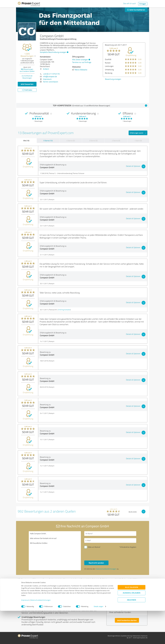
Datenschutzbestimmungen (41, 633)
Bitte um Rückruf (94, 547)
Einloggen (143, 4)
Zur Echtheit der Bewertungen (27, 77)
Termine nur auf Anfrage (82, 62)
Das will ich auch (130, 3)
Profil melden (41, 581)
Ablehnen (132, 633)
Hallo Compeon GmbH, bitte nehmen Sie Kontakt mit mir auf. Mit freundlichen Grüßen (55, 551)
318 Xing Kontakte (64, 310)
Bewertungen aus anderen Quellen (27, 70)
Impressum (25, 633)
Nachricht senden (96, 563)
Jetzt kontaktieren (136, 10)
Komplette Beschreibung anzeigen (54, 52)
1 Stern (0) (138, 141)
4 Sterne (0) (71, 141)
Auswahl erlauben (132, 626)
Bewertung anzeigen (133, 79)
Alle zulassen (132, 621)
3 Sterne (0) (93, 141)
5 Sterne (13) (48, 141)
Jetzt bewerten (27, 84)
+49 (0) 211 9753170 (51, 74)
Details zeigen (99, 640)
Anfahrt (46, 69)
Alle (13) (26, 141)
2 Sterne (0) (116, 141)
